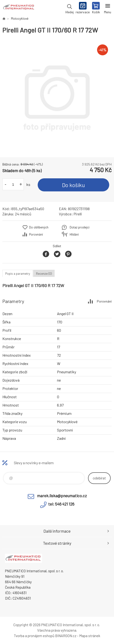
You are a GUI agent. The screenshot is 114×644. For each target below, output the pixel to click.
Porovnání (36, 234)
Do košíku (73, 185)
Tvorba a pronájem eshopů (34, 636)
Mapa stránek (90, 636)
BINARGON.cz (66, 636)
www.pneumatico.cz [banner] (19, 8)
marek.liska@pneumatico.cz (62, 496)
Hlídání (74, 234)
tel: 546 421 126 (61, 504)
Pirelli (78, 214)
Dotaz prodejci (80, 227)
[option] (57, 96)
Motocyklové (20, 19)
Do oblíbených (39, 227)
